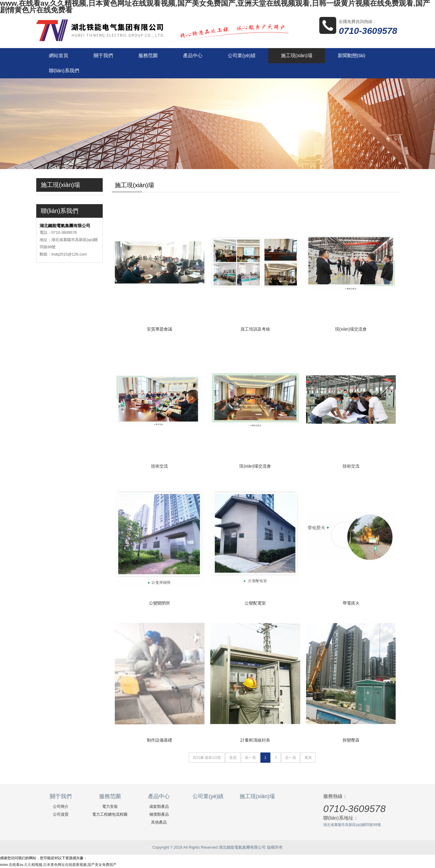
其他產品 (159, 822)
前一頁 (250, 758)
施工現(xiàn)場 (297, 55)
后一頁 (291, 758)
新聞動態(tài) (352, 55)
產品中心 (193, 55)
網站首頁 (59, 55)
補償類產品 (159, 814)
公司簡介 (61, 806)
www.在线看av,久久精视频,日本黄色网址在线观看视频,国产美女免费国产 (58, 865)
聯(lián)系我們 (64, 71)
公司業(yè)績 (242, 55)
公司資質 (61, 814)
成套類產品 (159, 806)
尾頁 (308, 758)
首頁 (233, 758)
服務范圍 (148, 55)
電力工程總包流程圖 (110, 814)
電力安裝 (110, 806)
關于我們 (103, 55)
